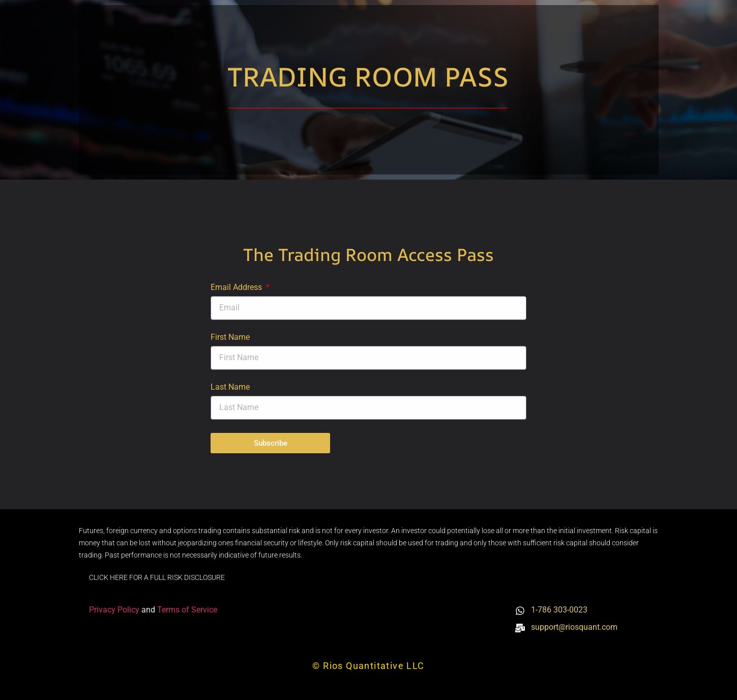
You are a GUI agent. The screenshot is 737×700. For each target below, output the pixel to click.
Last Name (230, 387)
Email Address (237, 288)
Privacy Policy (115, 610)
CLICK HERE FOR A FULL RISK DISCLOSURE (157, 577)
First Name (230, 338)
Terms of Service (187, 610)
